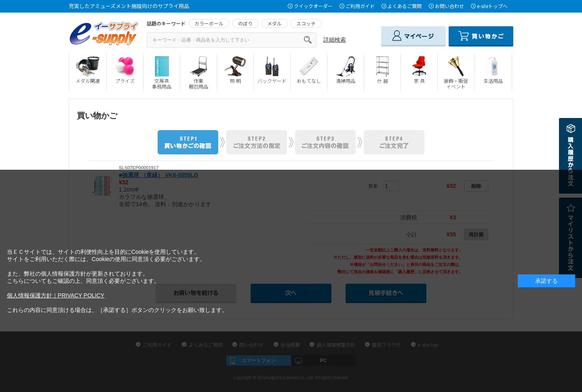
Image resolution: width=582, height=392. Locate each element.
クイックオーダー (313, 6)
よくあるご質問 (405, 6)
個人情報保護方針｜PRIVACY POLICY (56, 295)
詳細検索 (335, 40)
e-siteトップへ (492, 6)
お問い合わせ (449, 6)
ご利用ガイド (360, 6)
